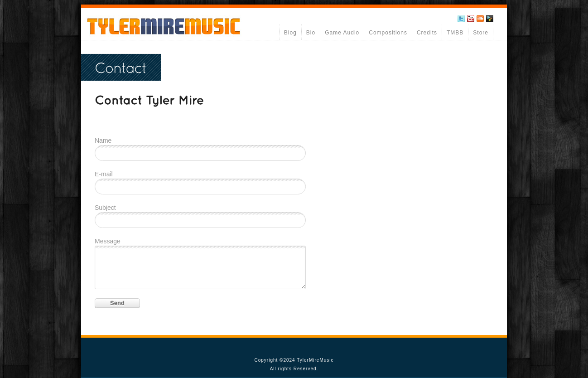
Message (108, 241)
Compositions (388, 33)
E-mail (104, 174)
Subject (105, 208)
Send (117, 303)
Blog (290, 33)
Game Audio (342, 33)
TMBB (455, 33)
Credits (427, 33)
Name (103, 141)
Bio (311, 33)
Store (481, 33)
